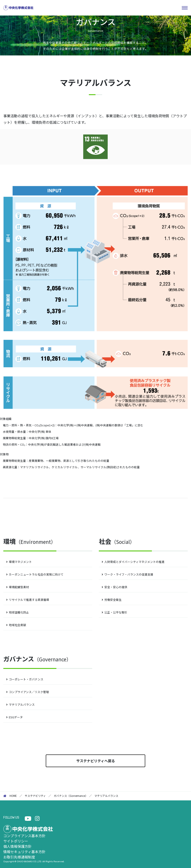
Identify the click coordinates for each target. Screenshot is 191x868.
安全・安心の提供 (116, 587)
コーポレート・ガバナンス (26, 679)
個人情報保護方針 (17, 846)
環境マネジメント (20, 562)
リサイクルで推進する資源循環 (29, 600)
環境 (30, 541)
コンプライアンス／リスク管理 (29, 692)
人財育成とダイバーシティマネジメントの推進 (134, 562)
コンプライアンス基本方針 (24, 836)
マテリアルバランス (22, 704)
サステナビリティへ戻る (96, 761)
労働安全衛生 (113, 600)
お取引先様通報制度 (19, 857)
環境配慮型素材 (19, 587)
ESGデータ (16, 717)
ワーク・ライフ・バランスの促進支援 (129, 574)
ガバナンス (37, 659)
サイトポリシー (16, 841)
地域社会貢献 (17, 625)
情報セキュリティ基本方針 (24, 852)
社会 (117, 541)
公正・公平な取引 (116, 612)
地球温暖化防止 (19, 612)
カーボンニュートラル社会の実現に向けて (36, 574)
